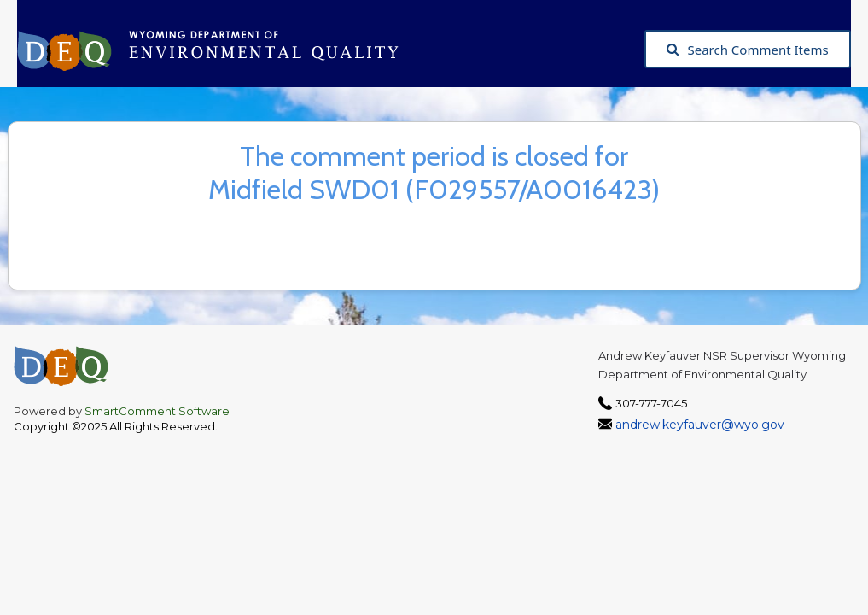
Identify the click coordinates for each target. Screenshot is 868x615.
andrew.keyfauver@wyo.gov (700, 425)
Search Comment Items (747, 50)
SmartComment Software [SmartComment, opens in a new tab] (157, 411)
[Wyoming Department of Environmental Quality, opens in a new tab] (216, 50)
